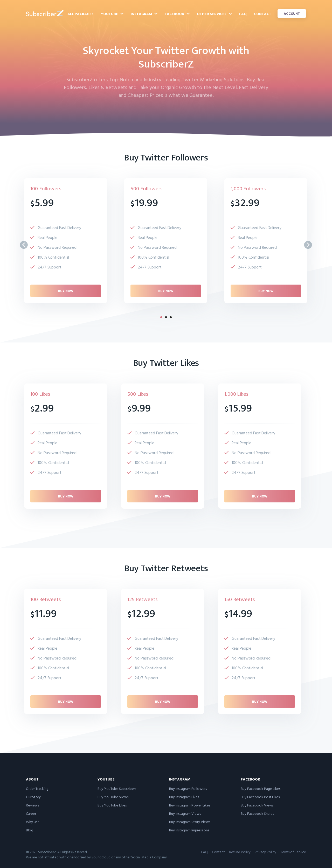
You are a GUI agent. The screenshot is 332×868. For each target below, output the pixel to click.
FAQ (243, 14)
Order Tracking (37, 788)
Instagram (144, 14)
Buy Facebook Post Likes (260, 797)
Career (31, 813)
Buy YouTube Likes (112, 805)
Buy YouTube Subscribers (117, 788)
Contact (263, 14)
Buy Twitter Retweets (166, 568)
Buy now (66, 291)
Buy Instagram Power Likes (190, 805)
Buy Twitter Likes (166, 363)
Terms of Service (293, 852)
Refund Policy (240, 852)
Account (292, 14)
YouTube (112, 14)
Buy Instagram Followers (188, 788)
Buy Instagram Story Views (190, 822)
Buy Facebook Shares (257, 813)
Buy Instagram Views (185, 813)
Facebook (177, 14)
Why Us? (33, 822)
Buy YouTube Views (113, 797)
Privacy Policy (265, 852)
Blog (30, 830)
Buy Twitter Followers (166, 158)
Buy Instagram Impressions (189, 830)
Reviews (32, 805)
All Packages (81, 14)
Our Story (33, 797)
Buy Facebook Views (257, 805)
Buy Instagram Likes (184, 797)
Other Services (214, 14)
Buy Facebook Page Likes (261, 788)
